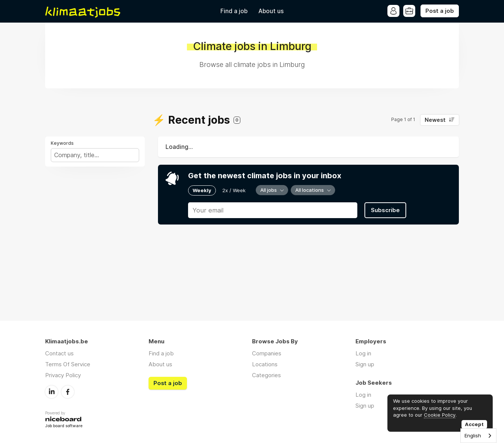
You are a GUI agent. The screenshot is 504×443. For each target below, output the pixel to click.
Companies (267, 353)
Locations (265, 364)
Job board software (64, 426)
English (473, 435)
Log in (363, 353)
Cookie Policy (440, 415)
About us (271, 11)
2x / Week (234, 190)
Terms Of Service (68, 364)
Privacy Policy (63, 375)
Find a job (234, 11)
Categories (266, 375)
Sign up (365, 364)
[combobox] (478, 436)
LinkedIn (52, 392)
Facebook (68, 392)
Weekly (202, 190)
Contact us (59, 353)
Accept (474, 424)
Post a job (440, 11)
